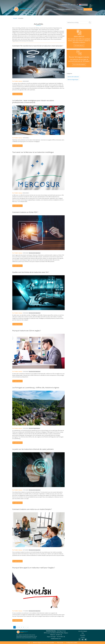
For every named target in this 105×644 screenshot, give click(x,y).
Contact (83, 637)
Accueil (15, 18)
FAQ (83, 633)
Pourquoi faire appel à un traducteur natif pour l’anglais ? (34, 568)
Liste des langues (83, 631)
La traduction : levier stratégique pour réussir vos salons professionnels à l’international (33, 101)
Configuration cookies (72, 643)
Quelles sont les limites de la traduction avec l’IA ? (31, 272)
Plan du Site (60, 643)
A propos (68, 9)
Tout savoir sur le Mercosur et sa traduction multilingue (33, 152)
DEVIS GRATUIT (88, 9)
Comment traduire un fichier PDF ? (25, 212)
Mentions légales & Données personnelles (44, 643)
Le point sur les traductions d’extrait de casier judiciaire (33, 449)
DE (90, 5)
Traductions (49, 9)
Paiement (80, 9)
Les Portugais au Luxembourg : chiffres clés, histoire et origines (36, 388)
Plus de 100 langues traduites (79, 57)
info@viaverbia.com (56, 639)
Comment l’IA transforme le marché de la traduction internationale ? (38, 46)
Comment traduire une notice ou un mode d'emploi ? (32, 509)
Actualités (83, 635)
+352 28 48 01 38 (61, 637)
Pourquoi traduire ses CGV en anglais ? (27, 331)
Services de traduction (73, 77)
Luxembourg (84, 5)
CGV (29, 643)
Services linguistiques (59, 9)
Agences (74, 9)
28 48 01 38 (59, 635)
